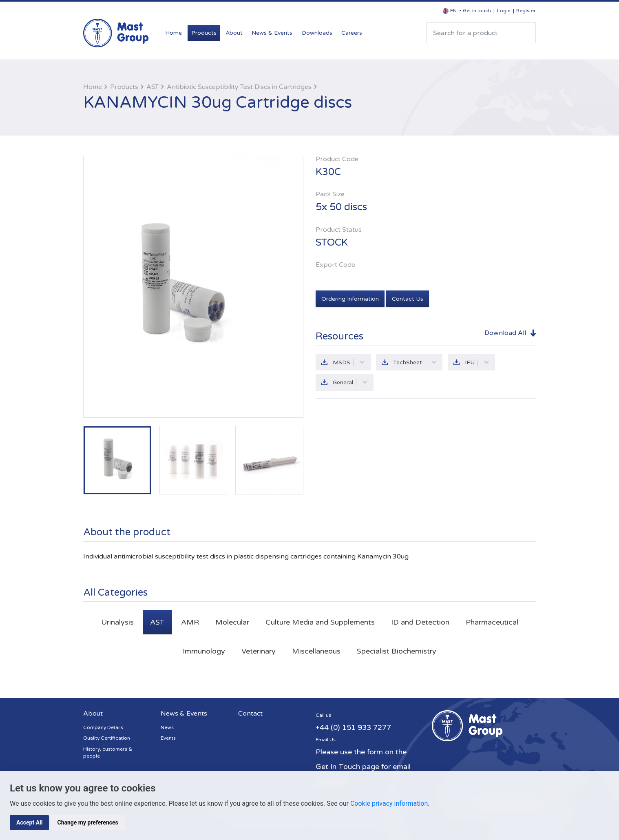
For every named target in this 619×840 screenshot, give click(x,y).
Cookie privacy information (389, 803)
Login (504, 11)
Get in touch (477, 11)
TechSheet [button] (415, 362)
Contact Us (408, 299)
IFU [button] (477, 362)
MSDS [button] (349, 362)
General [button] (350, 382)
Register (526, 11)
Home (174, 33)
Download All (505, 333)
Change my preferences (87, 822)
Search (526, 33)
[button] (452, 11)
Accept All (29, 822)
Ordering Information (350, 299)
